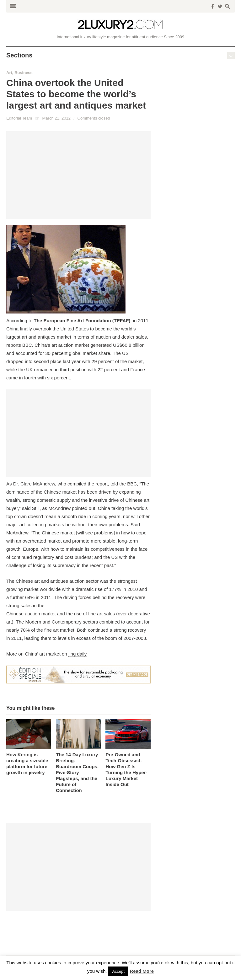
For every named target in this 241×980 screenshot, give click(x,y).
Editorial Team (19, 118)
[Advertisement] (78, 175)
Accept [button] (118, 971)
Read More (142, 971)
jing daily (78, 654)
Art (9, 73)
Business (24, 73)
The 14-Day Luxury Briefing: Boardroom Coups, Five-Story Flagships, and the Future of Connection (77, 772)
